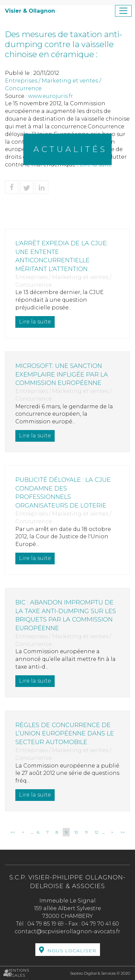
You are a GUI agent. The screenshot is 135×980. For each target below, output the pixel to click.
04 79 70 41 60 (100, 924)
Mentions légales (18, 973)
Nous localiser (72, 951)
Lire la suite (35, 322)
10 (76, 832)
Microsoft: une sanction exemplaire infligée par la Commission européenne (62, 374)
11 (86, 832)
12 (96, 832)
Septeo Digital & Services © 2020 (100, 973)
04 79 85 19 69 (45, 924)
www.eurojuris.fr (50, 96)
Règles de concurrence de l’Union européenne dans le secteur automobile (65, 734)
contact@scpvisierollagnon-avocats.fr (67, 931)
